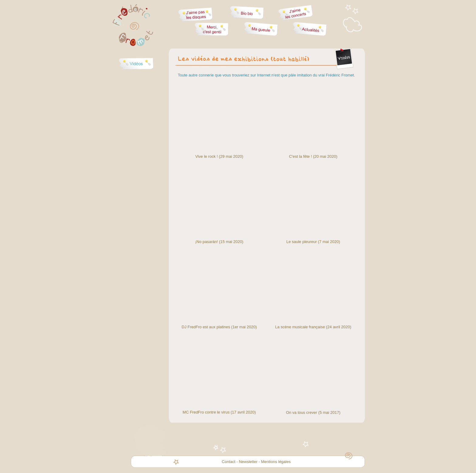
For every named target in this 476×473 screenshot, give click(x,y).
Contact (229, 462)
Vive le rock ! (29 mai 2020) (219, 156)
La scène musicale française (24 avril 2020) (313, 327)
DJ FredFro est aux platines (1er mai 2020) (219, 327)
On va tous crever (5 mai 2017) (313, 412)
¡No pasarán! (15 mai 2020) (219, 242)
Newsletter (248, 462)
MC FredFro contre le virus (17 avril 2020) (219, 412)
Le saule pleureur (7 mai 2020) (313, 242)
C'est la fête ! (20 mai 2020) (313, 156)
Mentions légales (276, 462)
